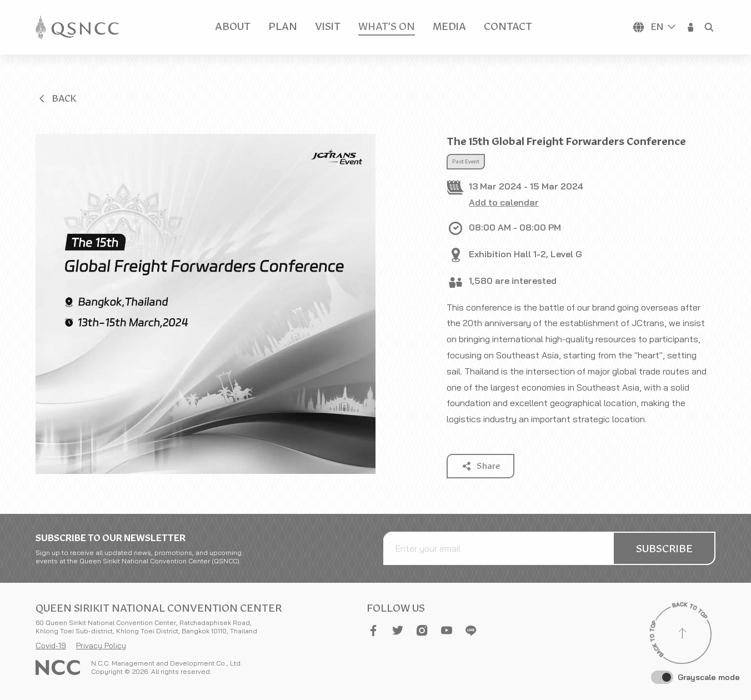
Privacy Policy (101, 646)
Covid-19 (51, 646)
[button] (691, 27)
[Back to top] (682, 635)
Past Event (466, 162)
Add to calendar (504, 202)
